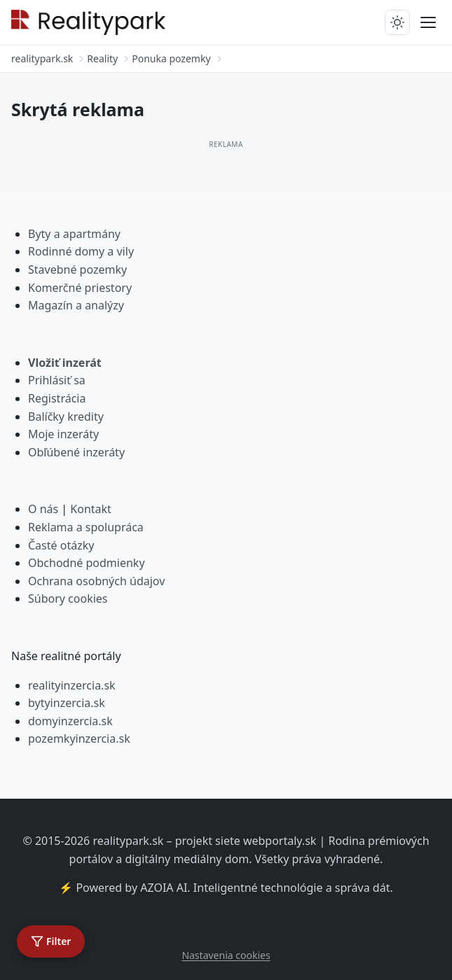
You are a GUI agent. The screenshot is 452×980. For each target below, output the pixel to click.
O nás (43, 509)
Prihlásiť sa (57, 380)
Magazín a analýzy (76, 305)
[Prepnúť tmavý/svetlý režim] (397, 22)
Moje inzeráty (63, 434)
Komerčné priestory (80, 288)
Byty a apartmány (74, 234)
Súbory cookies (68, 598)
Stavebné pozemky (77, 269)
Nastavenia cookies (226, 955)
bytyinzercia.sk (67, 703)
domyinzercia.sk (70, 721)
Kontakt (91, 509)
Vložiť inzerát (65, 363)
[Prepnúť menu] (428, 22)
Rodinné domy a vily (81, 251)
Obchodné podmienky (87, 563)
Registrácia (57, 398)
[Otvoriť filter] (51, 941)
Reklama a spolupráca (86, 527)
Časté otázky (61, 545)
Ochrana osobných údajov (96, 581)
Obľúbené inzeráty (76, 452)
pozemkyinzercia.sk (79, 738)
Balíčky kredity (66, 416)
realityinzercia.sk (72, 685)
